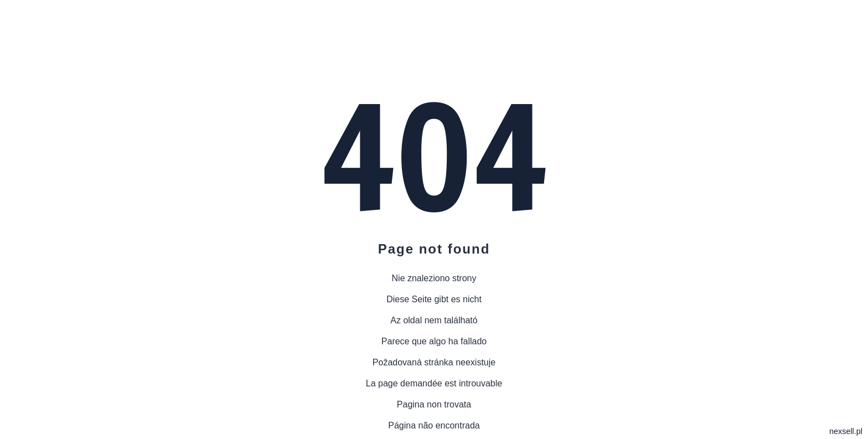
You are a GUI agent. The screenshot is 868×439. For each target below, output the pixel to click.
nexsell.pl (846, 431)
